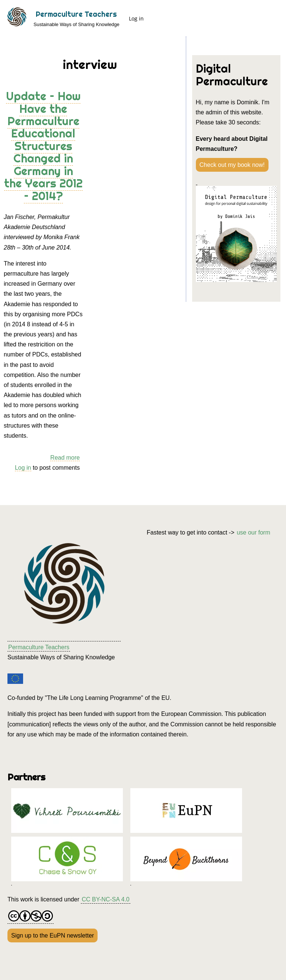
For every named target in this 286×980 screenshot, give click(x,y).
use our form (254, 532)
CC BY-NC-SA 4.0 (105, 899)
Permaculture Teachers (76, 14)
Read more (65, 458)
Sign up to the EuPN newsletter (53, 935)
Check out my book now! (232, 165)
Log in (136, 18)
